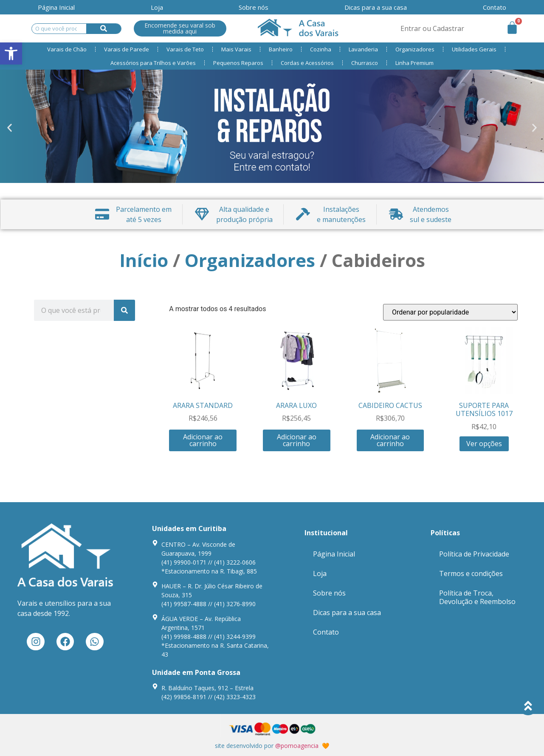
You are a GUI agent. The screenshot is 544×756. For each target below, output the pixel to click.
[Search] (104, 29)
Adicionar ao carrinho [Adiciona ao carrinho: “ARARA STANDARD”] (203, 440)
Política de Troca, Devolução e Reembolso (477, 597)
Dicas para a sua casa (376, 7)
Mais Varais (236, 49)
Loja (157, 7)
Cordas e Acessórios (307, 63)
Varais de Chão (67, 49)
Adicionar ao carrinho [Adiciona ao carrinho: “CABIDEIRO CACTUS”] (390, 440)
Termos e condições (471, 573)
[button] (10, 128)
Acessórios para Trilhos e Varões (153, 63)
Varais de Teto (185, 49)
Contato (495, 7)
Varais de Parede (127, 49)
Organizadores (415, 49)
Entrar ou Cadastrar (432, 28)
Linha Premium (414, 63)
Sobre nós (254, 7)
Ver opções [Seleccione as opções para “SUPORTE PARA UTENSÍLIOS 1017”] (484, 444)
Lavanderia (363, 49)
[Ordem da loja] (450, 312)
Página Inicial (56, 7)
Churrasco (365, 63)
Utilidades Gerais (474, 49)
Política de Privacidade (474, 554)
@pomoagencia (297, 746)
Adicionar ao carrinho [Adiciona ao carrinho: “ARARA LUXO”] (297, 440)
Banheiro (281, 49)
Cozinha (321, 49)
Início (144, 260)
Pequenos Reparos (238, 63)
